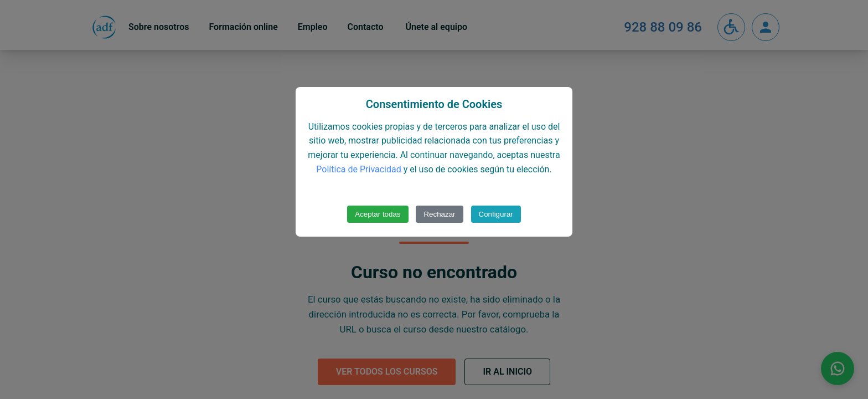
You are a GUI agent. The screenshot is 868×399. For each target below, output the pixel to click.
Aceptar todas (378, 214)
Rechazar (439, 214)
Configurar (496, 214)
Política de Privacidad (358, 169)
